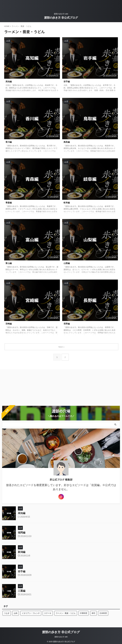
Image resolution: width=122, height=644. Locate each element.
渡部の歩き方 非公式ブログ (61, 18)
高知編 (9, 81)
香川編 (9, 142)
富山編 (9, 263)
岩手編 (67, 81)
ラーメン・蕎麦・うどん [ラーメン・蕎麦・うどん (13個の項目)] (66, 613)
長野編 (67, 324)
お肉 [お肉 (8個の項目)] (16, 613)
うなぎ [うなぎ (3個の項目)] (7, 613)
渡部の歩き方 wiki (61, 636)
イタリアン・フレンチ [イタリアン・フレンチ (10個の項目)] (31, 613)
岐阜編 (67, 203)
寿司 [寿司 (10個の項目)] (93, 613)
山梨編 (67, 263)
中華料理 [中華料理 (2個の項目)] (83, 613)
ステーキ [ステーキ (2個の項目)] (48, 613)
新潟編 (22, 551)
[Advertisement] (23, 387)
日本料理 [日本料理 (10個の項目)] (103, 613)
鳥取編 (67, 142)
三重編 (22, 590)
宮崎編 (9, 324)
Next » (62, 347)
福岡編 (22, 532)
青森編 (9, 203)
